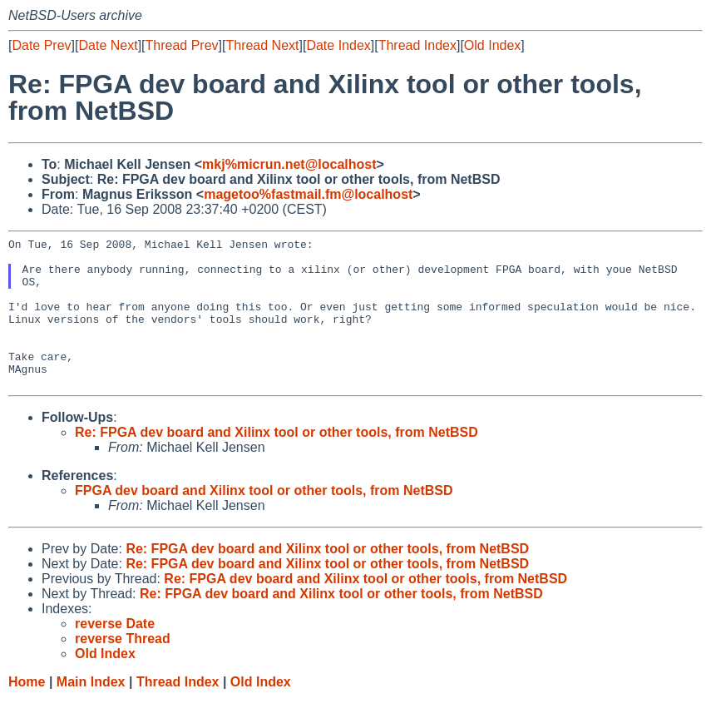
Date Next (108, 45)
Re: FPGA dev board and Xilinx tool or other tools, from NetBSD (276, 462)
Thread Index (417, 45)
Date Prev (41, 45)
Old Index (492, 45)
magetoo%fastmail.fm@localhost (308, 194)
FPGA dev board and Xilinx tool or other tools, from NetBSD (264, 520)
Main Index (91, 712)
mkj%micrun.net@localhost (289, 164)
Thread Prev (182, 45)
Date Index (338, 45)
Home (27, 712)
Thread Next (262, 45)
